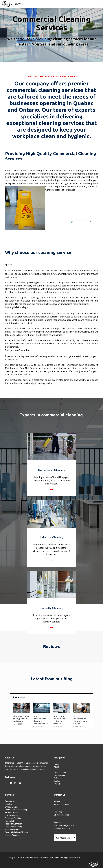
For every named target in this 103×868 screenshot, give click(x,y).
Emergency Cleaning (13, 818)
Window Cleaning (12, 807)
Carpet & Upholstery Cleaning (16, 832)
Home (56, 764)
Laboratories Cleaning (14, 827)
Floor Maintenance (12, 829)
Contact (57, 781)
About (56, 767)
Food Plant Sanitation (14, 824)
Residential (9, 821)
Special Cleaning (11, 815)
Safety (57, 778)
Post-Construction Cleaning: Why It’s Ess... (80, 720)
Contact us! (63, 838)
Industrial (9, 804)
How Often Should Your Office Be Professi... (59, 720)
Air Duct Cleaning (12, 813)
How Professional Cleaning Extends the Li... (41, 720)
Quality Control (60, 773)
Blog (56, 770)
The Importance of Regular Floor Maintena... (21, 719)
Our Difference (60, 775)
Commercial (10, 801)
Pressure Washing (12, 835)
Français (57, 784)
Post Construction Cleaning (16, 810)
